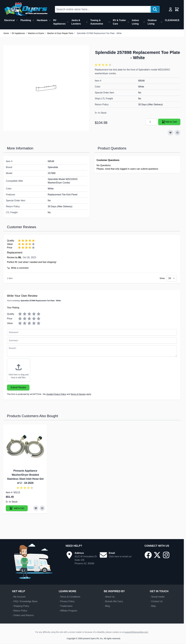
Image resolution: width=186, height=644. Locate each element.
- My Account (19, 597)
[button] (104, 65)
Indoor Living (135, 22)
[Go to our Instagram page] (166, 555)
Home (6, 33)
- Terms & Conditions (69, 597)
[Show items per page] (172, 278)
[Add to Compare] (177, 133)
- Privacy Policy (67, 601)
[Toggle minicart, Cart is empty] (177, 9)
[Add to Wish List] (170, 133)
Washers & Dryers (36, 33)
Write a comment (18, 268)
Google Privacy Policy (56, 394)
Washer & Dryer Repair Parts (60, 33)
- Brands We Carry (113, 601)
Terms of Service (78, 394)
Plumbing (26, 20)
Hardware (42, 20)
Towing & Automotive (97, 22)
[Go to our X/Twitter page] (157, 555)
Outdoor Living (152, 22)
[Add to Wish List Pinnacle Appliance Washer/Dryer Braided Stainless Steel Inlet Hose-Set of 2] (36, 508)
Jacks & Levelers (76, 22)
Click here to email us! (120, 556)
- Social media (157, 597)
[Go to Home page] (26, 9)
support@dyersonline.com (136, 632)
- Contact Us (156, 601)
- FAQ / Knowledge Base (25, 601)
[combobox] (103, 9)
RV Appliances (59, 22)
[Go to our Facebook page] (148, 555)
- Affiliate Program (68, 611)
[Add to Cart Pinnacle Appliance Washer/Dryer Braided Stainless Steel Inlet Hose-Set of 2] (17, 508)
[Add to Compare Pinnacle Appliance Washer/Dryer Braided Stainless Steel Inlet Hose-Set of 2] (42, 508)
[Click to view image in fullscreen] (46, 88)
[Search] (155, 9)
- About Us (109, 597)
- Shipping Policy (21, 606)
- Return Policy (20, 611)
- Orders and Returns (23, 615)
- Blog (107, 606)
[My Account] (170, 9)
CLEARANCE (172, 20)
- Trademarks (66, 606)
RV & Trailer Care (119, 22)
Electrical (9, 20)
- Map (153, 606)
